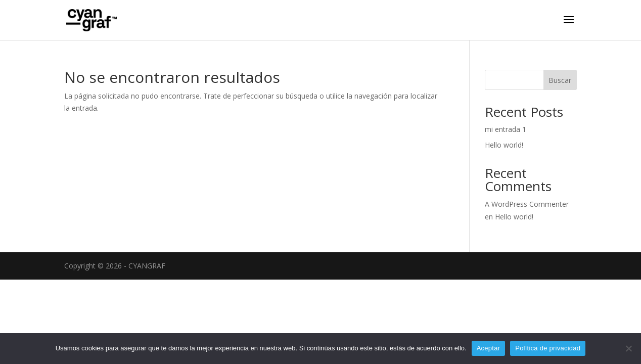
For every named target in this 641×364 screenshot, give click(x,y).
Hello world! (504, 145)
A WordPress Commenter (527, 204)
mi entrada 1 (506, 129)
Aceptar (489, 348)
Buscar (560, 80)
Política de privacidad (548, 348)
